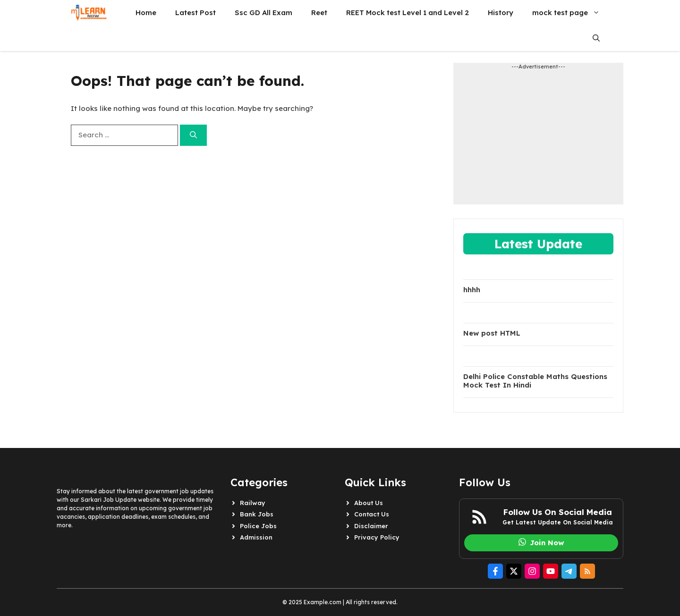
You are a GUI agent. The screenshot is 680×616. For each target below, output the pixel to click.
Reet (319, 13)
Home (146, 13)
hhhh (472, 290)
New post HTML (492, 333)
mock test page (571, 13)
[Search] (193, 135)
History (501, 13)
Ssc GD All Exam (263, 13)
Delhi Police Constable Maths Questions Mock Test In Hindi (535, 381)
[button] (596, 38)
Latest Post (195, 13)
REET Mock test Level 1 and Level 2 (408, 13)
